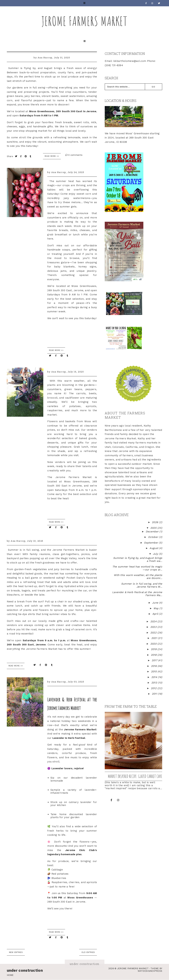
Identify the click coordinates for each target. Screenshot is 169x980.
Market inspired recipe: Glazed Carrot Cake (135, 776)
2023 (154, 627)
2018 (154, 655)
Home (10, 975)
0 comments (74, 155)
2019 (154, 649)
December (153, 532)
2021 (155, 638)
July (156, 554)
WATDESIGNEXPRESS (150, 971)
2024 (154, 621)
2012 (154, 688)
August (154, 548)
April (156, 614)
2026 (155, 522)
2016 (154, 666)
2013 (155, 683)
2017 (155, 660)
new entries (16, 952)
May (156, 608)
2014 (155, 677)
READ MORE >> (56, 350)
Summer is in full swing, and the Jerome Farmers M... (141, 585)
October (153, 537)
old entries (88, 952)
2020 (154, 644)
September (151, 543)
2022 (154, 633)
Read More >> (52, 156)
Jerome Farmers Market (85, 21)
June (156, 603)
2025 (154, 528)
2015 (154, 672)
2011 (155, 694)
